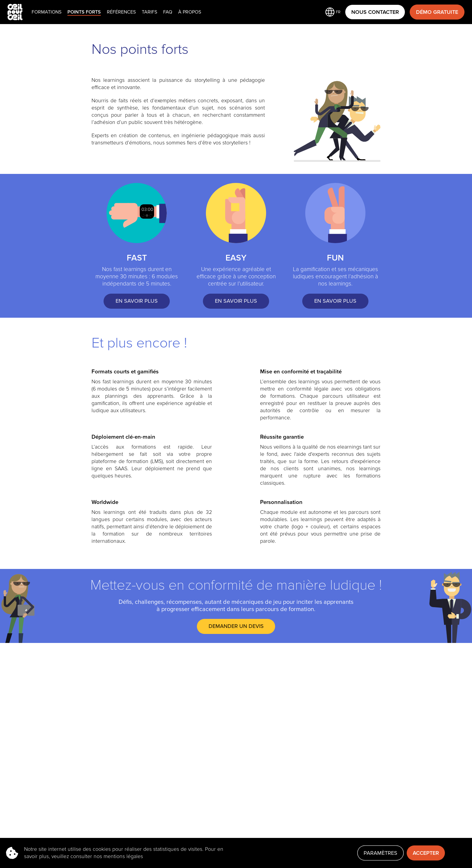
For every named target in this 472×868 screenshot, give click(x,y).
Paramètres (380, 853)
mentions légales (123, 856)
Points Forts (84, 12)
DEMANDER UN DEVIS (236, 626)
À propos (190, 12)
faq (168, 12)
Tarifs (149, 12)
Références (121, 12)
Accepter (426, 853)
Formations (47, 12)
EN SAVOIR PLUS (137, 301)
